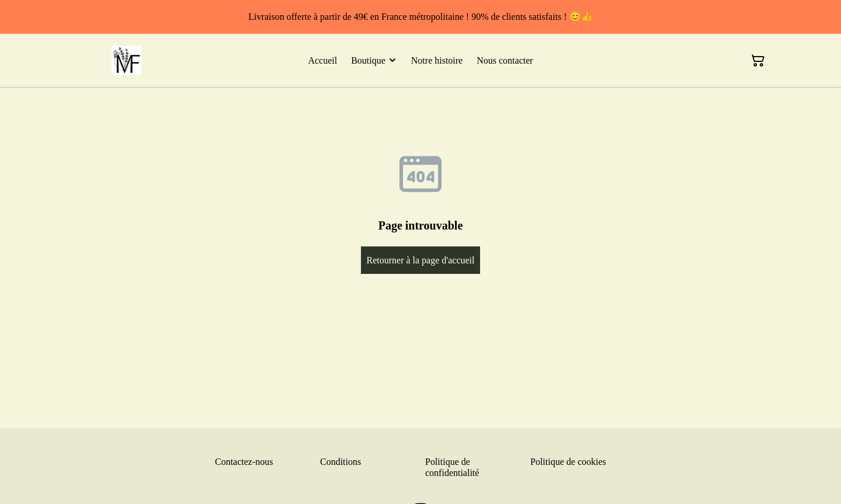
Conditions (340, 462)
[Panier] (758, 61)
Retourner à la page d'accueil (420, 260)
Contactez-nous (244, 462)
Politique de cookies (568, 462)
